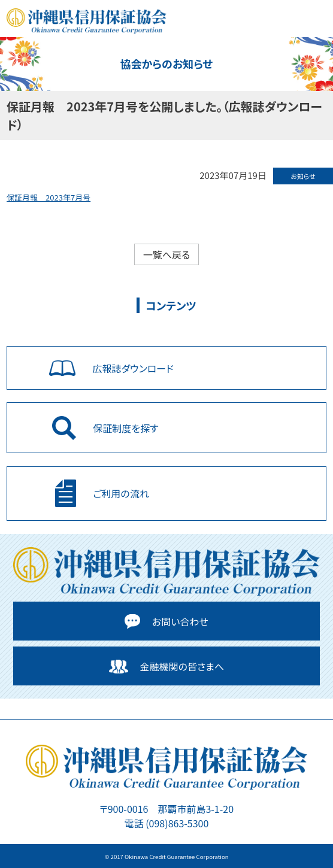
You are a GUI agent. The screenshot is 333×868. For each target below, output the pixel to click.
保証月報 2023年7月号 (49, 197)
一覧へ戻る (167, 254)
